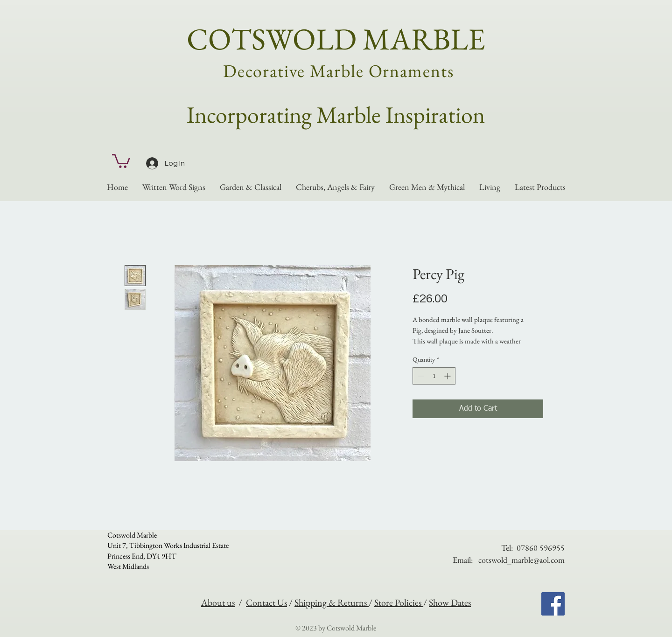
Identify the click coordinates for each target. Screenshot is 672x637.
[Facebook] (553, 604)
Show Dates (450, 602)
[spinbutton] (434, 376)
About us (218, 602)
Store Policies (399, 602)
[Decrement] (420, 376)
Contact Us (266, 602)
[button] (121, 160)
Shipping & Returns (332, 602)
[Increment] (448, 376)
